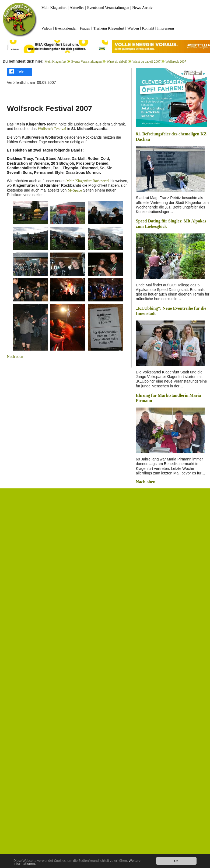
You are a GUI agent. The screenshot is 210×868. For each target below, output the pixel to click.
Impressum (166, 28)
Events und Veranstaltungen (108, 8)
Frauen (85, 28)
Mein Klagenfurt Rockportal (88, 181)
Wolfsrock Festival (52, 129)
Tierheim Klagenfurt (109, 28)
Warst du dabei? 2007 (146, 62)
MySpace (75, 190)
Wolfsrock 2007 (176, 62)
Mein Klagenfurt (54, 8)
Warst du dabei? (117, 62)
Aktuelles (77, 8)
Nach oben (15, 357)
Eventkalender (66, 28)
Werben (133, 28)
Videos (47, 28)
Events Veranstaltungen (87, 62)
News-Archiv (142, 8)
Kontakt (148, 28)
